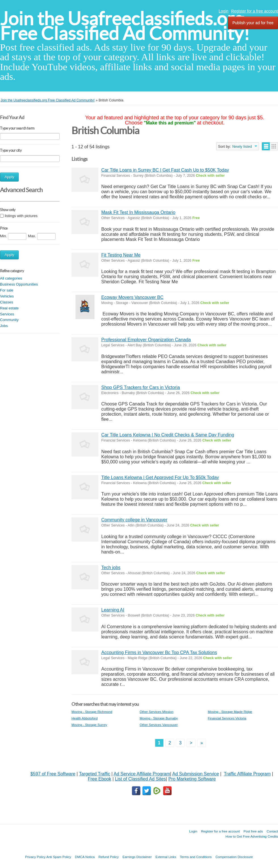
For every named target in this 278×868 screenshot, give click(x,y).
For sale (7, 290)
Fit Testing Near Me (121, 255)
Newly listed (242, 146)
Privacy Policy (35, 857)
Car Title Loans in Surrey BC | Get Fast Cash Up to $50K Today (165, 170)
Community (9, 320)
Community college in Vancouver (134, 520)
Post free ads (253, 831)
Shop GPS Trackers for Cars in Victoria (141, 387)
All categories (11, 278)
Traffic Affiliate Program (247, 774)
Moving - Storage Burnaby (159, 718)
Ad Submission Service (196, 774)
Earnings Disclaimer (137, 857)
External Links (166, 857)
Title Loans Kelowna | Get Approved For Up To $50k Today (160, 477)
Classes (7, 302)
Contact (272, 831)
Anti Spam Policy (59, 857)
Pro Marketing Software (192, 779)
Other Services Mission (156, 712)
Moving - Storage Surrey (89, 725)
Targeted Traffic (94, 774)
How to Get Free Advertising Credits (252, 836)
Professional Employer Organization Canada (146, 340)
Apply (9, 177)
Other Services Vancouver (159, 725)
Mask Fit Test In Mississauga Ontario (138, 212)
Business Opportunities (19, 284)
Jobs (4, 326)
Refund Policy (109, 857)
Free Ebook (99, 779)
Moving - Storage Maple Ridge (230, 712)
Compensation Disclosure (234, 857)
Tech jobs (111, 568)
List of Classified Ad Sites (140, 779)
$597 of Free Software (53, 774)
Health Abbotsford (85, 718)
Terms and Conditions (196, 857)
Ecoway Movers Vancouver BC (132, 297)
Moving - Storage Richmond (92, 712)
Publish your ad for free (253, 23)
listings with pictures (21, 216)
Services (7, 314)
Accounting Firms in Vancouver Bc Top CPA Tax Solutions (159, 652)
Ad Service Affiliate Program (142, 774)
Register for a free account (255, 11)
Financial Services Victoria (227, 718)
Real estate (9, 308)
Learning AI (113, 610)
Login (224, 11)
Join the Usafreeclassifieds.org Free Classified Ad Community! (125, 26)
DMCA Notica (85, 857)
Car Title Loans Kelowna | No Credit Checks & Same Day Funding (168, 435)
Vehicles (7, 296)
